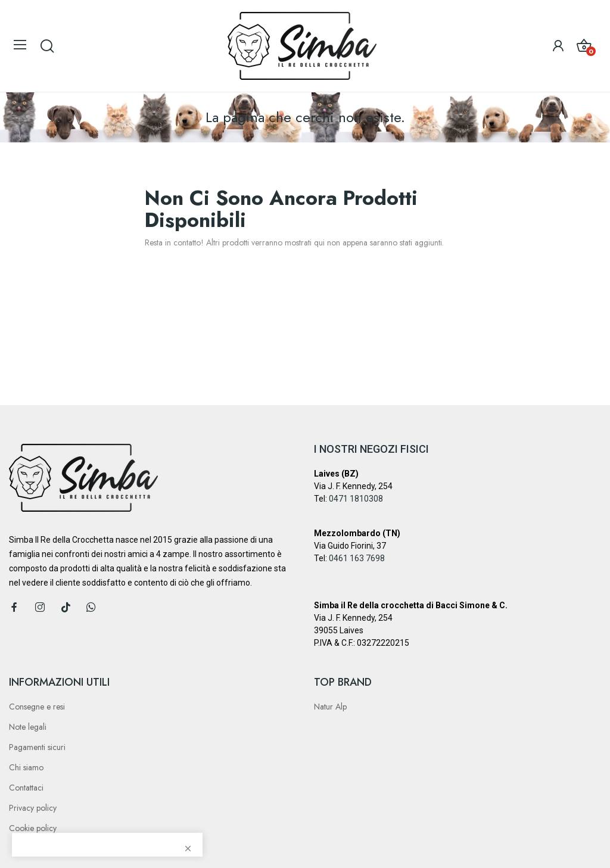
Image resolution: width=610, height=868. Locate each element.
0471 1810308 (356, 499)
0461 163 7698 (357, 558)
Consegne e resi (37, 707)
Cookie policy (33, 828)
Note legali (28, 727)
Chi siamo (26, 767)
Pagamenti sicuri (37, 747)
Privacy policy (33, 808)
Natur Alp (330, 707)
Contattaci (26, 788)
